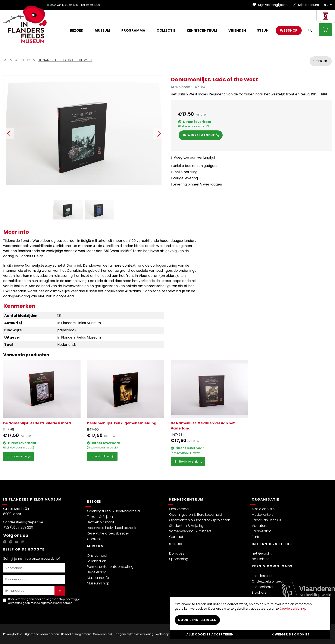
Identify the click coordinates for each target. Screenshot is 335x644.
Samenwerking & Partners (190, 531)
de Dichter (260, 559)
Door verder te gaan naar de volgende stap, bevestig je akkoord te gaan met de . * (44, 601)
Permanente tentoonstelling (110, 567)
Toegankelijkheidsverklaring (134, 634)
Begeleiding (97, 572)
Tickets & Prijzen (100, 517)
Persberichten (263, 587)
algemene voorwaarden (56, 603)
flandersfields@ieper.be (23, 522)
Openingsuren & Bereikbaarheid (113, 511)
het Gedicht (262, 553)
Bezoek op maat (101, 522)
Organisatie (265, 499)
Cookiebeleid (102, 634)
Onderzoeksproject (268, 581)
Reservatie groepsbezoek (108, 533)
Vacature (260, 526)
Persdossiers (262, 576)
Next (159, 134)
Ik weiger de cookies (290, 634)
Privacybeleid (13, 634)
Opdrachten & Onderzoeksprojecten (200, 520)
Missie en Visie (263, 509)
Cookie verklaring (292, 609)
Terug (322, 61)
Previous (9, 134)
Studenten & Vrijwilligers (189, 526)
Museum (96, 546)
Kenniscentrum (186, 499)
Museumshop (98, 583)
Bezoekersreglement (76, 634)
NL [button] (326, 5)
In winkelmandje (18, 456)
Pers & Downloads (272, 566)
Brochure (259, 592)
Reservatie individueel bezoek (111, 528)
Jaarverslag (262, 531)
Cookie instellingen (197, 620)
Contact (94, 539)
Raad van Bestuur (266, 520)
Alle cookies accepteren (210, 634)
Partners (259, 537)
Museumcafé (98, 578)
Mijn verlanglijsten (270, 5)
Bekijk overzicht (188, 461)
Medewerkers (263, 515)
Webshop (22, 60)
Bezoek (94, 502)
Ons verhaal (97, 556)
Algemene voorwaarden (42, 634)
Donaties (177, 553)
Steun (176, 544)
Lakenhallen (97, 561)
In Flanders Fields (272, 544)
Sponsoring (179, 559)
